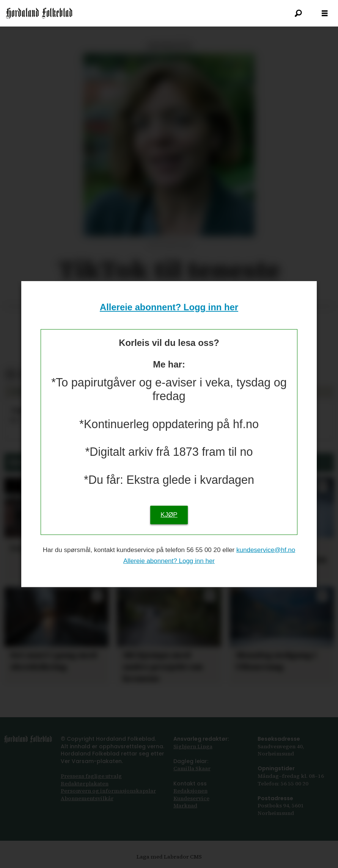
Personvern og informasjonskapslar (108, 791)
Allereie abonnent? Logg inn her (169, 307)
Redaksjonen (190, 791)
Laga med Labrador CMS (169, 857)
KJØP (169, 515)
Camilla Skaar (192, 768)
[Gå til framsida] (39, 13)
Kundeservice (191, 798)
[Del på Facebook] (10, 375)
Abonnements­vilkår (87, 798)
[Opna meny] (325, 13)
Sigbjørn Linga (193, 746)
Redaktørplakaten (85, 784)
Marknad (185, 805)
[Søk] (298, 13)
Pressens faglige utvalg (91, 776)
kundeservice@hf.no (266, 550)
